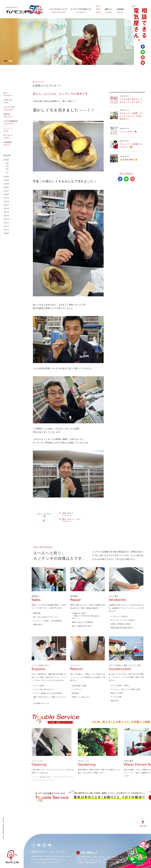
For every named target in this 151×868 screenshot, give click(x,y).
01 (7, 172)
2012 (6, 223)
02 (7, 169)
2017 (6, 205)
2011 (6, 226)
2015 (6, 212)
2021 (6, 191)
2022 (6, 188)
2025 (6, 177)
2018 (6, 202)
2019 (6, 198)
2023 (6, 184)
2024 (6, 180)
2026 (6, 160)
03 (7, 166)
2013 (6, 219)
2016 (6, 209)
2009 (6, 234)
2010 (6, 230)
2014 (6, 216)
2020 (6, 195)
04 (7, 163)
